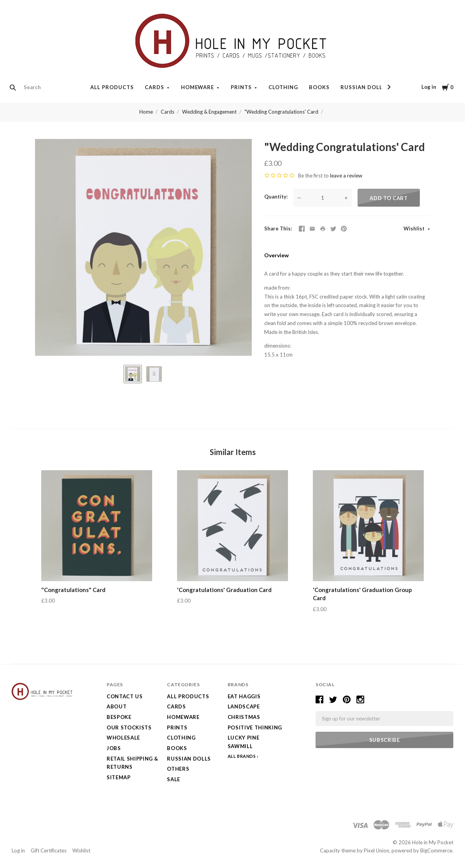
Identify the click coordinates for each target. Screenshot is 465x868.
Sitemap (119, 777)
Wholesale (123, 738)
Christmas (244, 717)
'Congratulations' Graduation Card (224, 590)
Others (178, 769)
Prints (241, 87)
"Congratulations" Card (73, 590)
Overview (276, 255)
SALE (174, 779)
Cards (154, 87)
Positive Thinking (255, 727)
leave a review (346, 176)
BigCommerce (436, 850)
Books (319, 87)
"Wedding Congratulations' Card (281, 112)
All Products (112, 87)
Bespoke (119, 717)
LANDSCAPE (244, 706)
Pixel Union (376, 850)
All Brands (242, 756)
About (117, 706)
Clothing (283, 87)
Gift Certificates (49, 850)
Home (146, 112)
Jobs (114, 748)
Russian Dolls (363, 87)
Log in (429, 87)
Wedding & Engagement (209, 112)
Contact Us (125, 696)
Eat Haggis (244, 696)
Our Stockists (129, 727)
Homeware (198, 87)
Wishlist (415, 228)
